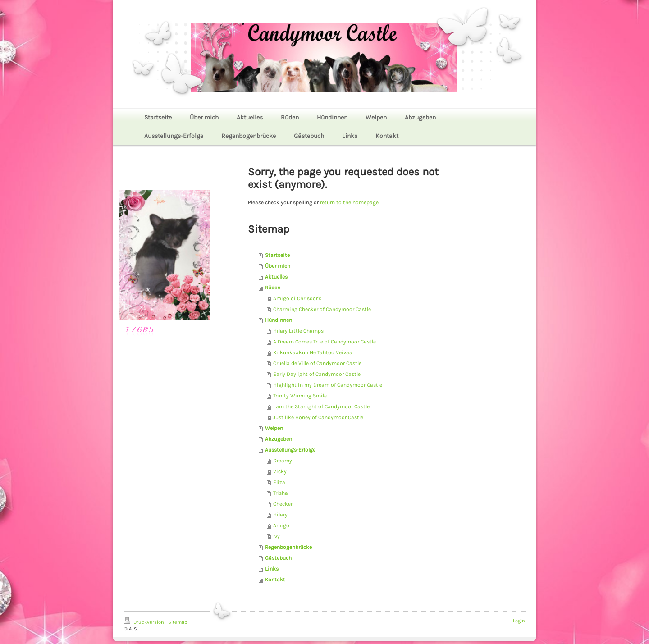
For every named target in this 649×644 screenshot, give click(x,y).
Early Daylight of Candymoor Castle (317, 374)
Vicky (280, 471)
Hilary (280, 515)
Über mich (278, 266)
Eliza (279, 482)
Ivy (277, 536)
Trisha (281, 493)
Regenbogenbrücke (288, 547)
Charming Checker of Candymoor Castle (322, 309)
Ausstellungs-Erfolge (290, 450)
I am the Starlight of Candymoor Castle (321, 406)
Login (519, 621)
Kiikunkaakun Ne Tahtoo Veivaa (313, 352)
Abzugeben (279, 439)
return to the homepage (349, 202)
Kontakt (275, 580)
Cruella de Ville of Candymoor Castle (317, 363)
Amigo (281, 525)
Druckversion (145, 622)
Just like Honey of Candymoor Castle (318, 417)
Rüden (273, 288)
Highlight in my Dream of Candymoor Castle (328, 385)
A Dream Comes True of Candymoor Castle (324, 342)
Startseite (277, 255)
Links (272, 569)
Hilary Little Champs (298, 331)
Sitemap (178, 622)
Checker (283, 504)
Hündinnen (279, 320)
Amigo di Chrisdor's (297, 298)
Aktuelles (276, 277)
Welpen (274, 428)
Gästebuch (278, 558)
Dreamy (283, 461)
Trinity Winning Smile (300, 396)
